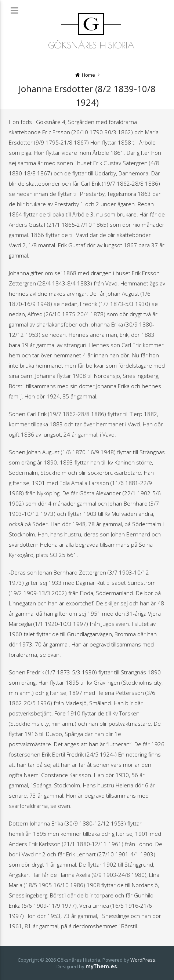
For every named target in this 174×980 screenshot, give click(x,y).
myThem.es (101, 966)
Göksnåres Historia (91, 45)
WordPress (143, 960)
